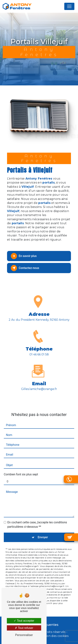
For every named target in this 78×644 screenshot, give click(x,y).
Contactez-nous (25, 268)
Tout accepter (24, 621)
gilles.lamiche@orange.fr (39, 381)
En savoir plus (24, 256)
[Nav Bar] (69, 6)
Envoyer (43, 530)
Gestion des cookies (54, 636)
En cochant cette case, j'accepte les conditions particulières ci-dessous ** (37, 517)
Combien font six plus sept (21, 467)
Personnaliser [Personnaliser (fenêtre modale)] (24, 635)
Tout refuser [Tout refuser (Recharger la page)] (24, 628)
